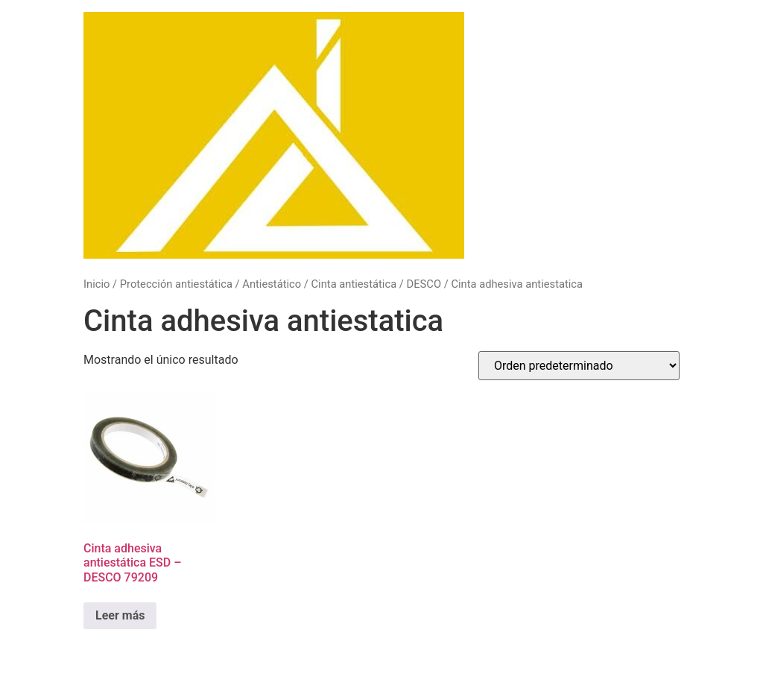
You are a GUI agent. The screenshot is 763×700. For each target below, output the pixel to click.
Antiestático (272, 284)
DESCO (424, 284)
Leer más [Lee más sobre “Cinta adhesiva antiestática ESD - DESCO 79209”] (120, 615)
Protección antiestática (176, 284)
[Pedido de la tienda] (579, 366)
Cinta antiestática (354, 284)
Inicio (96, 284)
